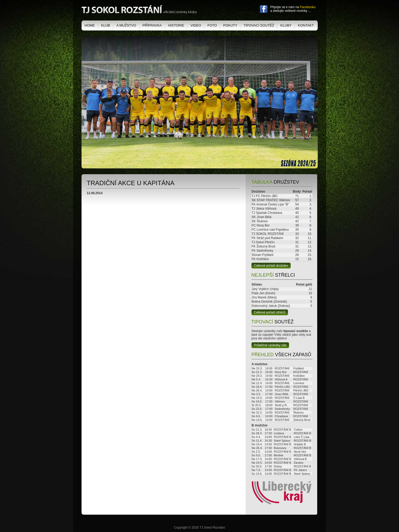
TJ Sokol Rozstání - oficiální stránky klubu (139, 10)
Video (196, 25)
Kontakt (306, 25)
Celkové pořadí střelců (270, 312)
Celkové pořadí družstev (271, 266)
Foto (212, 25)
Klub (106, 25)
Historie (176, 25)
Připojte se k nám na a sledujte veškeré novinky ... (293, 9)
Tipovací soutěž (259, 25)
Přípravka (152, 25)
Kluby (286, 25)
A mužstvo (126, 25)
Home (90, 25)
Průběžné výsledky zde (270, 345)
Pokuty (230, 25)
